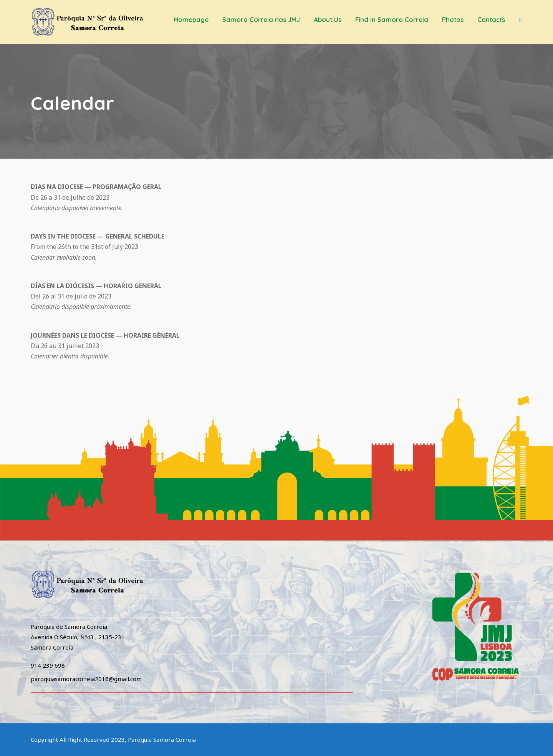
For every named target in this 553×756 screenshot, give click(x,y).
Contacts (491, 19)
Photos (453, 19)
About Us (328, 19)
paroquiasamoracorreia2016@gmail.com (86, 679)
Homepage (191, 19)
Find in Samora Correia (392, 19)
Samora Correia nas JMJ (261, 19)
